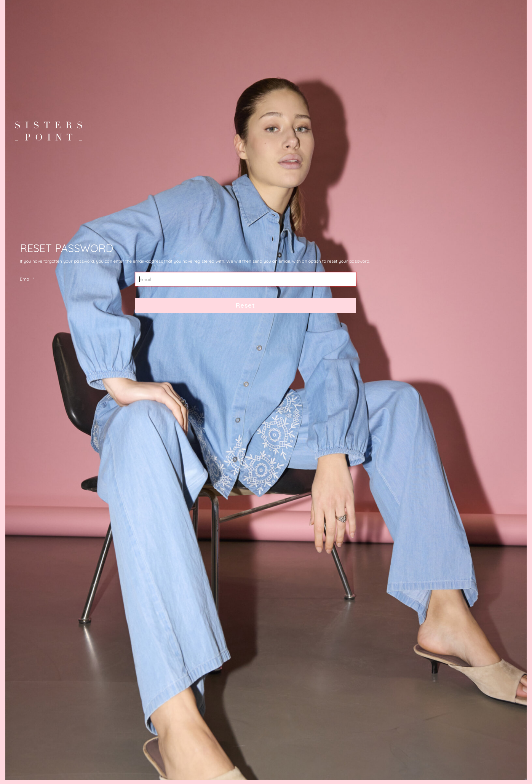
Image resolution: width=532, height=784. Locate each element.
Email (26, 279)
